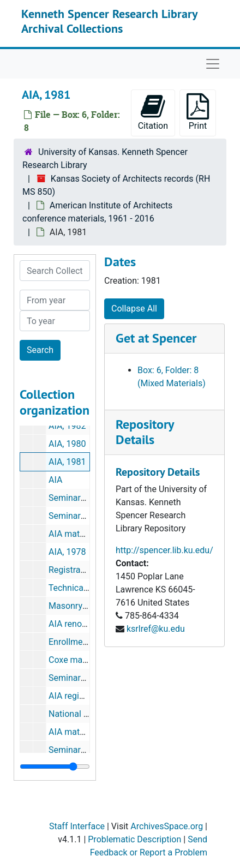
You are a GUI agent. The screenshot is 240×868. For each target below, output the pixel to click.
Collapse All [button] (134, 309)
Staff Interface (77, 826)
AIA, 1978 (67, 552)
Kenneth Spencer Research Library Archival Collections (109, 21)
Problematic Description (134, 839)
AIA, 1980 (67, 444)
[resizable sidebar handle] (55, 767)
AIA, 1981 (67, 462)
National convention (87, 714)
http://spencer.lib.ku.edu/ (164, 550)
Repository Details (145, 432)
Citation (153, 112)
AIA (55, 480)
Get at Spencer (156, 338)
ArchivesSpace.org (167, 826)
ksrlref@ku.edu (156, 629)
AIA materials (75, 534)
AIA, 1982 (67, 426)
